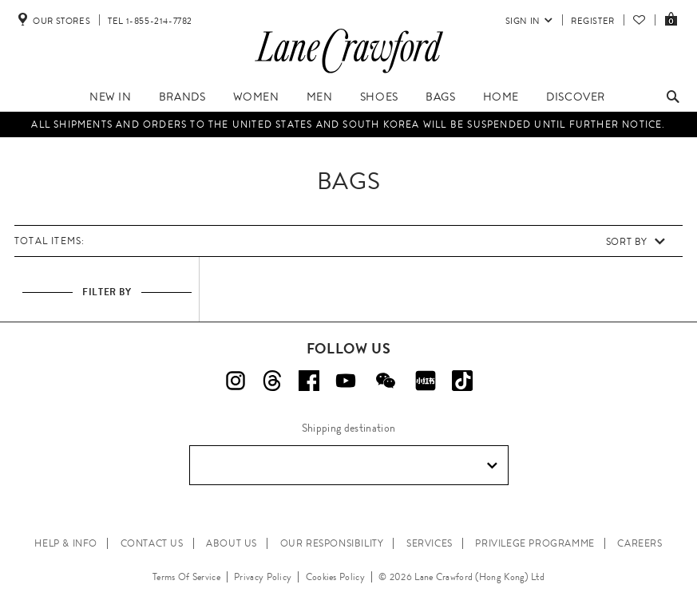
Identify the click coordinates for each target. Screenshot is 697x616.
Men (320, 97)
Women (256, 97)
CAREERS (640, 543)
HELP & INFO (66, 543)
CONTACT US (152, 543)
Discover (576, 97)
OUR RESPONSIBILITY (332, 543)
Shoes (379, 97)
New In (111, 97)
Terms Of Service (186, 577)
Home (501, 97)
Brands (182, 97)
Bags (440, 97)
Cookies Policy (335, 577)
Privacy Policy (263, 577)
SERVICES (430, 543)
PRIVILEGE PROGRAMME (535, 543)
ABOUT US (232, 543)
